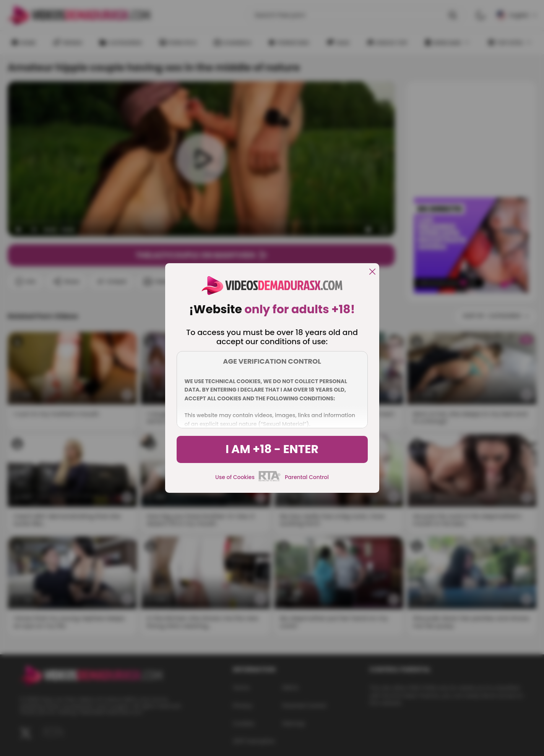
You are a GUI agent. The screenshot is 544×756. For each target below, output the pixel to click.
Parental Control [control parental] (307, 477)
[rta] (270, 480)
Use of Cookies (235, 477)
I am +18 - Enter (272, 449)
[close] (372, 272)
